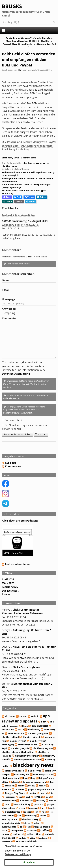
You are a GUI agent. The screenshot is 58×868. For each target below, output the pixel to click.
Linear (29, 257)
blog (33, 778)
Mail (19, 201)
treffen (45, 830)
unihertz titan (34, 834)
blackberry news (10, 166)
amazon (23, 716)
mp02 (8, 804)
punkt (52, 808)
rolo (44, 812)
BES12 (21, 730)
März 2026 (8, 583)
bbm (25, 163)
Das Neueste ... (11, 591)
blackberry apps (16, 733)
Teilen (29, 197)
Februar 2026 (10, 587)
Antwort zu (9, 309)
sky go (27, 823)
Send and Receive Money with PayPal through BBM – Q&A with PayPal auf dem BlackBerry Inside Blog (29, 146)
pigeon (22, 808)
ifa (52, 793)
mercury (41, 801)
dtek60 (32, 786)
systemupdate (9, 827)
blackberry (34, 730)
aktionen (10, 716)
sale (19, 816)
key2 (28, 797)
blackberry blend (10, 737)
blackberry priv (22, 774)
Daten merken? (13, 420)
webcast (43, 838)
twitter (5, 834)
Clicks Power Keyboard (27, 667)
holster (33, 793)
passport (39, 804)
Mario (21, 70)
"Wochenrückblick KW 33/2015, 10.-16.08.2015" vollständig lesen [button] (29, 237)
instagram (10, 797)
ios (20, 797)
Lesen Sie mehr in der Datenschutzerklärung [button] (18, 853)
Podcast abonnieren (16, 564)
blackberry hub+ (18, 741)
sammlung (31, 816)
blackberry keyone (43, 748)
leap (48, 797)
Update (22, 838)
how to (43, 793)
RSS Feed (10, 463)
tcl (21, 827)
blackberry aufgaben (38, 733)
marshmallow (9, 801)
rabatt (28, 812)
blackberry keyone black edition (18, 752)
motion (52, 801)
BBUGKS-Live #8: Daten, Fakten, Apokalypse (24, 191)
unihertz (18, 834)
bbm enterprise (40, 726)
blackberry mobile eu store (27, 760)
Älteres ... (8, 594)
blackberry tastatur (43, 774)
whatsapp (7, 842)
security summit (10, 819)
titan (4, 830)
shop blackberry (30, 819)
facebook (19, 789)
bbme (25, 726)
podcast (33, 808)
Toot (7, 197)
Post (18, 197)
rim (36, 812)
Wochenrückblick (26, 842)
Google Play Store (15, 793)
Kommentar (9, 318)
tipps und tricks (42, 827)
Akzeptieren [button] (29, 862)
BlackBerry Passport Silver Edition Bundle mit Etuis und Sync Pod (29, 42)
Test (28, 827)
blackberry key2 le (20, 748)
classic (15, 782)
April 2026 (8, 579)
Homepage (8, 299)
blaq (25, 778)
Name (6, 280)
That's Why (7, 193)
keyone (38, 797)
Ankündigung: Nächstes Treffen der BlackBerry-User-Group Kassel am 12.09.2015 (30, 39)
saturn (43, 816)
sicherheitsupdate (11, 823)
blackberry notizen (14, 771)
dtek (52, 782)
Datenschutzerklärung (16, 374)
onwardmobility (22, 804)
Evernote (6, 789)
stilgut (37, 823)
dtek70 (42, 786)
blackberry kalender (28, 745)
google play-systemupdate (41, 789)
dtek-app (9, 786)
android (35, 716)
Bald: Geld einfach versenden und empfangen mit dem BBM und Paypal (29, 59)
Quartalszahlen (13, 812)
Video (33, 838)
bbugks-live (8, 730)
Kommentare (13, 466)
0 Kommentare (29, 158)
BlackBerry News (10, 158)
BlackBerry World (11, 778)
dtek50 (21, 786)
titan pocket (17, 830)
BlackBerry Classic (32, 737)
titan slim (32, 830)
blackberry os (34, 771)
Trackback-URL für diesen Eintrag (19, 215)
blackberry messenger (39, 163)
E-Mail (6, 290)
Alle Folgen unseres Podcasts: (20, 521)
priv (44, 808)
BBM (44, 722)
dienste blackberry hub (34, 782)
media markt (26, 801)
